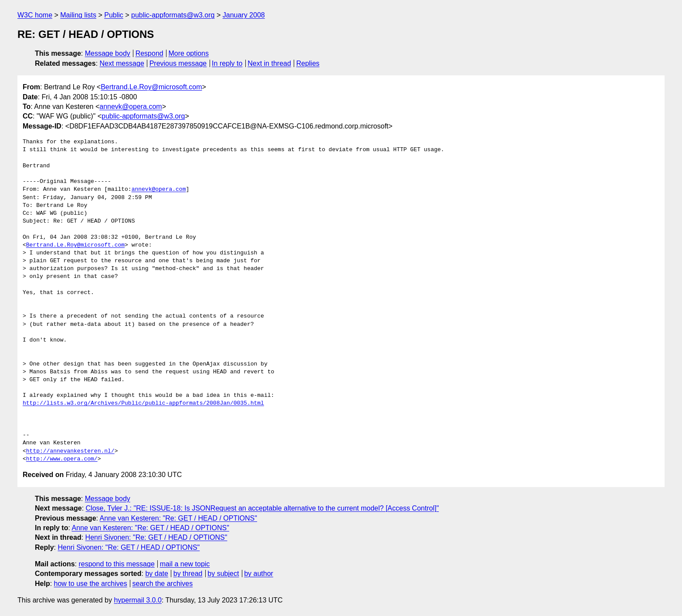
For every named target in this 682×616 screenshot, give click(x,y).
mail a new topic (185, 564)
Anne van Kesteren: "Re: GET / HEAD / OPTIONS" (178, 518)
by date (156, 574)
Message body (108, 53)
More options (189, 53)
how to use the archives (91, 584)
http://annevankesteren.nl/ (70, 451)
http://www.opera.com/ (62, 459)
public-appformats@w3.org (173, 15)
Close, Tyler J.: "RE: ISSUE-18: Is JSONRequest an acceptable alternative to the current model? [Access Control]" (263, 508)
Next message (122, 63)
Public (114, 15)
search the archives (163, 584)
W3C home (35, 15)
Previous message (178, 63)
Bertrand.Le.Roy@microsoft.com (151, 87)
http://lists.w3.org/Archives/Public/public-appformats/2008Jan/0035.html (143, 403)
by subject (223, 574)
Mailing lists (78, 15)
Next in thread (269, 63)
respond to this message (116, 564)
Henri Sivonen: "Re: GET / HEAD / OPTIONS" (156, 537)
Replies (308, 63)
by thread (188, 574)
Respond (149, 53)
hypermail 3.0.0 (137, 600)
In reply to (227, 63)
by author (259, 574)
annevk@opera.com (131, 107)
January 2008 (244, 15)
